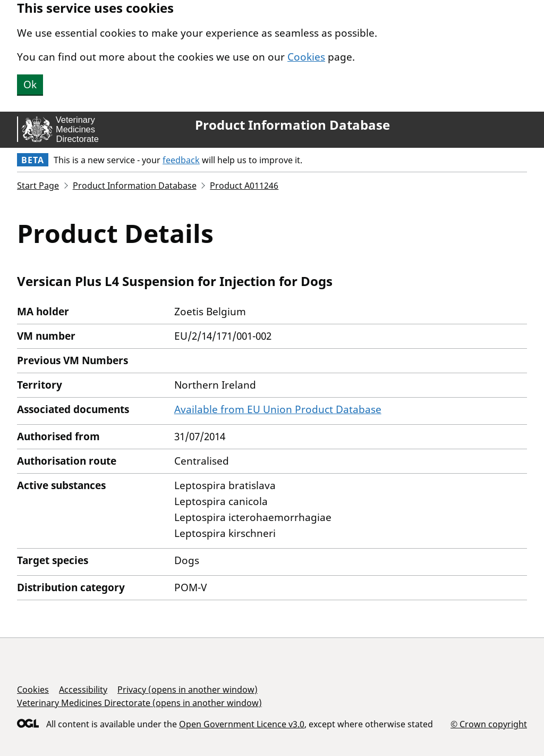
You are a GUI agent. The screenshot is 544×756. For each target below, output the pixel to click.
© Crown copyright (489, 724)
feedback (181, 160)
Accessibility (83, 690)
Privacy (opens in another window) (188, 690)
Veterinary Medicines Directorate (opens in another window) (139, 703)
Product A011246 (244, 186)
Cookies (306, 57)
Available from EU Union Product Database (278, 409)
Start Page (38, 186)
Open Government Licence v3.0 (242, 724)
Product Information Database (292, 125)
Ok (30, 85)
